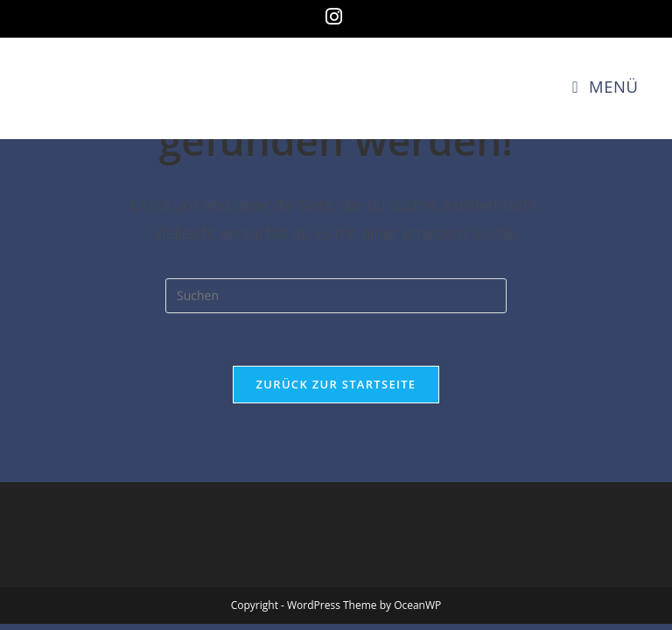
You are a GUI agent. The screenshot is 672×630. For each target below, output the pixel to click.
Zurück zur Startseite (336, 384)
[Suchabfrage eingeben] (336, 296)
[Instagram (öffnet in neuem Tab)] (336, 17)
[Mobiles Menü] (605, 86)
